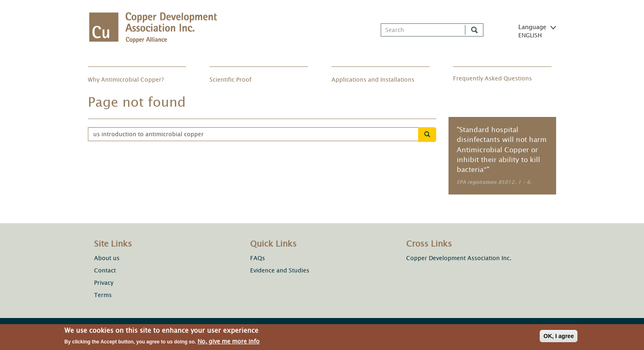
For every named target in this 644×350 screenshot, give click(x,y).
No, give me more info (229, 343)
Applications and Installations (373, 80)
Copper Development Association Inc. (459, 258)
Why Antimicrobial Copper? (126, 80)
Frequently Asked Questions (492, 79)
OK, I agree (559, 338)
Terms (103, 295)
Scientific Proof (230, 80)
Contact (105, 271)
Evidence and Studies (280, 270)
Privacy (104, 283)
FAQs (258, 258)
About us (107, 258)
